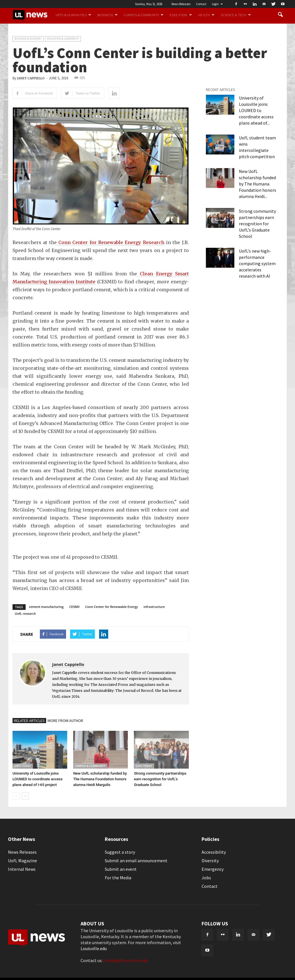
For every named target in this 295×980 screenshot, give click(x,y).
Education (181, 15)
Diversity (210, 861)
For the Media (118, 878)
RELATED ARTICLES (29, 721)
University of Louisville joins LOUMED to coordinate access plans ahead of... (256, 110)
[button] (280, 15)
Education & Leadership (63, 39)
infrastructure (154, 607)
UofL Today (22, 766)
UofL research (25, 613)
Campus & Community (144, 15)
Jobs (206, 878)
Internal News (22, 869)
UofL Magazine (22, 861)
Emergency (213, 869)
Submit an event (121, 869)
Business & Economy (28, 39)
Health (206, 15)
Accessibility (214, 852)
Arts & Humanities (73, 15)
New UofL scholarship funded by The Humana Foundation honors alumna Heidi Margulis (100, 779)
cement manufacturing (46, 607)
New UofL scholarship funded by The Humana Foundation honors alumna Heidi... (258, 184)
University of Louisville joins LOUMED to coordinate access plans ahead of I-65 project (38, 779)
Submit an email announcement (136, 861)
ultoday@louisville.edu (125, 960)
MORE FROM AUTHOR (65, 721)
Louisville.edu (94, 948)
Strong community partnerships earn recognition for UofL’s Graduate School (160, 779)
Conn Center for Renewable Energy (111, 607)
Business (107, 15)
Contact (201, 4)
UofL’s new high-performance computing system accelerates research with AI (257, 263)
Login (217, 4)
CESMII (74, 607)
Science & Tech (236, 15)
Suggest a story (120, 852)
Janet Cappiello (31, 78)
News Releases (181, 4)
